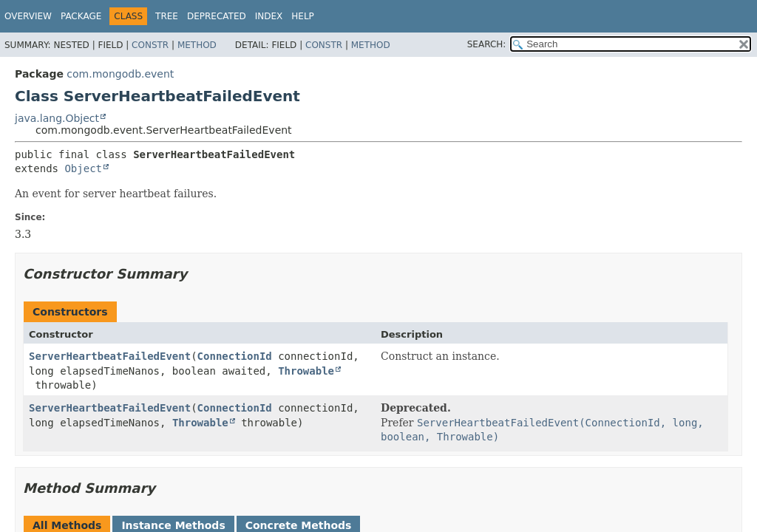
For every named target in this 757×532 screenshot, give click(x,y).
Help (303, 16)
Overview (28, 16)
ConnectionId (235, 356)
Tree (167, 16)
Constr (150, 45)
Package (81, 16)
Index (269, 16)
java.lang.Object (57, 118)
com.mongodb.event (120, 74)
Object (83, 168)
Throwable (306, 371)
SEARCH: (487, 44)
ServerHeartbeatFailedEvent (110, 356)
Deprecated (217, 16)
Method (197, 45)
